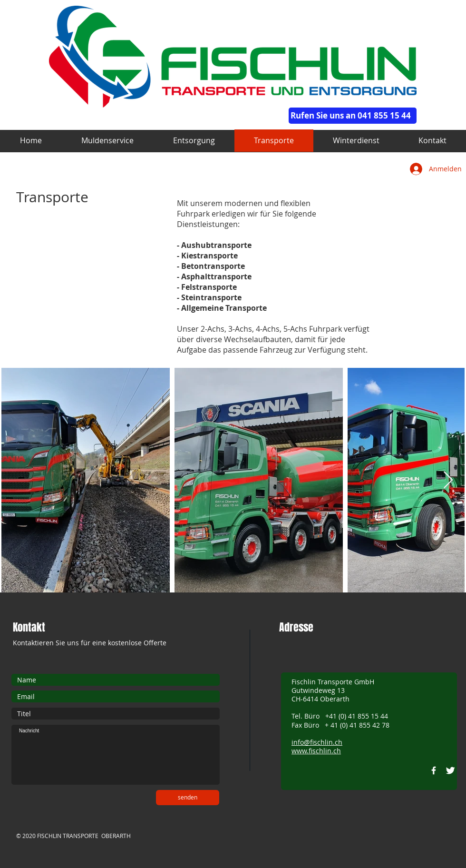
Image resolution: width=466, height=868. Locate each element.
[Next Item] (448, 480)
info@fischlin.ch (317, 742)
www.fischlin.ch (316, 751)
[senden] (188, 798)
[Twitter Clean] (450, 770)
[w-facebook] (434, 770)
